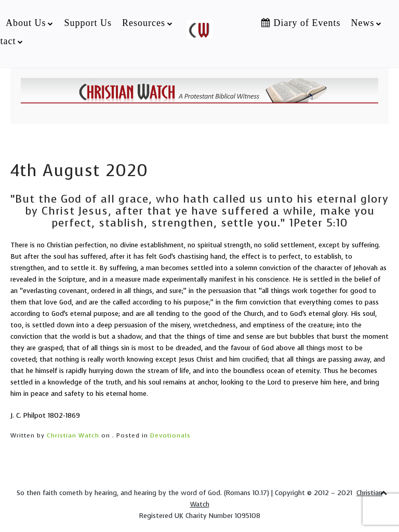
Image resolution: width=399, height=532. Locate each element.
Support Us (88, 23)
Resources (144, 23)
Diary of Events (301, 23)
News (362, 23)
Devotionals (170, 435)
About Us (26, 23)
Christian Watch (73, 435)
